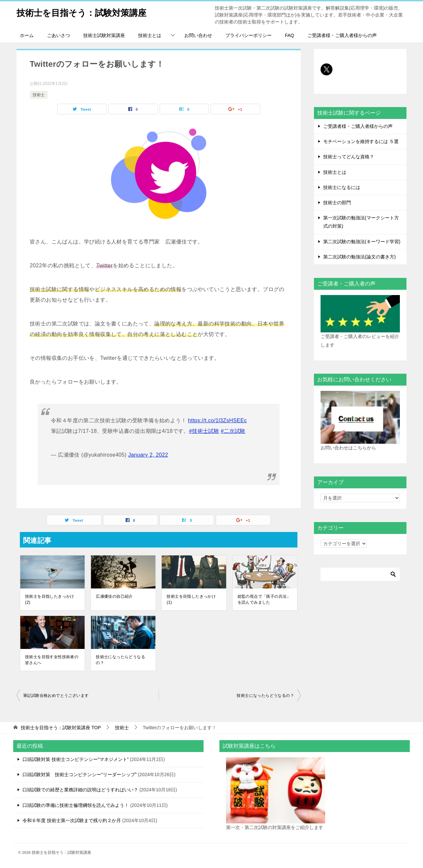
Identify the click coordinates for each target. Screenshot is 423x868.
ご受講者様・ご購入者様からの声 (342, 35)
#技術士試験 (204, 431)
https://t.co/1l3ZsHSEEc (217, 420)
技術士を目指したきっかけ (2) (50, 599)
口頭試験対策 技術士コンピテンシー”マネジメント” (76, 759)
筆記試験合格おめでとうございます (56, 696)
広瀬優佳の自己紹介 (114, 596)
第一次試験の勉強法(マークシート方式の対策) (361, 222)
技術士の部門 (337, 203)
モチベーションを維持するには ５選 (361, 141)
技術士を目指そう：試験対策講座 (91, 11)
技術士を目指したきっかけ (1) (191, 599)
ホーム (27, 35)
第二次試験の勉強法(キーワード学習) (362, 242)
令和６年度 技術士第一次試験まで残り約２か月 (72, 820)
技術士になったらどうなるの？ (120, 660)
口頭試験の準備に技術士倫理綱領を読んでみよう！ (76, 805)
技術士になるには (342, 187)
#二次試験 (233, 431)
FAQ (289, 35)
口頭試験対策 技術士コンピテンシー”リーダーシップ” (79, 774)
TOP (61, 728)
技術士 (39, 95)
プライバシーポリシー (249, 35)
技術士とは (150, 35)
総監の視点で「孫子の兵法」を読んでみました (264, 599)
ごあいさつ (58, 35)
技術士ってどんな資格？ (349, 157)
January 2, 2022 (148, 455)
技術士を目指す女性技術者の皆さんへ (52, 660)
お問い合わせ (198, 35)
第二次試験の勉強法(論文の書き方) (359, 257)
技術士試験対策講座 (104, 35)
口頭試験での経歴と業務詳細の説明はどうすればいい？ (80, 790)
